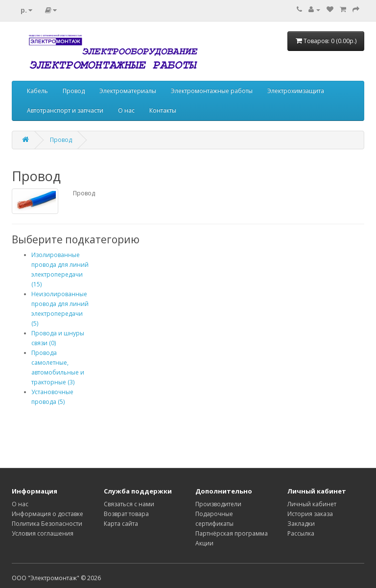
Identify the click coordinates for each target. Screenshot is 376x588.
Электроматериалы (128, 91)
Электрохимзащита (296, 91)
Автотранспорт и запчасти (65, 110)
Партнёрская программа (232, 533)
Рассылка (301, 533)
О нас (126, 110)
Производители (218, 504)
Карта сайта (121, 524)
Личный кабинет (312, 504)
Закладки (301, 524)
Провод (74, 91)
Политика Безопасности (47, 524)
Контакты (163, 110)
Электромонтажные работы (212, 91)
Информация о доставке (47, 514)
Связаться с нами (129, 504)
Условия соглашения (43, 533)
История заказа (310, 514)
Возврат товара (126, 514)
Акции (204, 543)
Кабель (37, 91)
